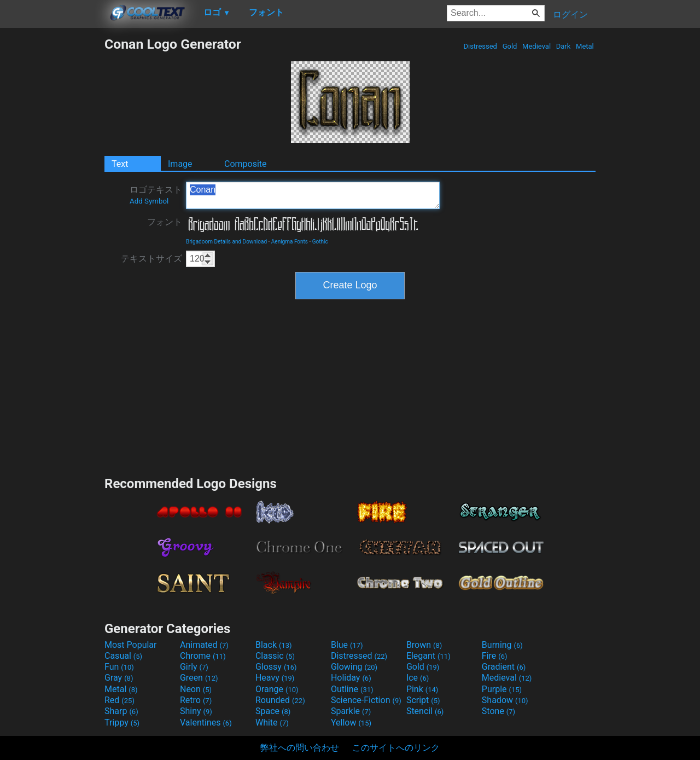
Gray (119, 678)
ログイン (570, 14)
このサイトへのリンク (396, 748)
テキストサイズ (151, 259)
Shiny (196, 711)
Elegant (428, 656)
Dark (564, 46)
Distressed (480, 46)
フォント (165, 222)
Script (423, 700)
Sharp (121, 711)
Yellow (351, 723)
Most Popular (131, 645)
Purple (502, 689)
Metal (585, 46)
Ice (418, 678)
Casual (123, 656)
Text (120, 164)
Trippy (122, 723)
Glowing (354, 667)
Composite (246, 164)
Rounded (280, 700)
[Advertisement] (52, 200)
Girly (194, 667)
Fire (495, 656)
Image (180, 164)
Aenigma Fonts (290, 242)
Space (273, 711)
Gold (509, 46)
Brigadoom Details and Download (226, 242)
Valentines (206, 723)
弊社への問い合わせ (300, 748)
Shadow (505, 700)
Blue (347, 645)
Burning (502, 645)
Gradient (504, 667)
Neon (196, 689)
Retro (196, 700)
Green (199, 678)
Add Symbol (149, 201)
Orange (277, 689)
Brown (424, 645)
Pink (422, 689)
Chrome (203, 656)
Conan (313, 195)
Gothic (320, 242)
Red (119, 700)
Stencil (425, 711)
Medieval (536, 46)
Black (274, 645)
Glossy (276, 667)
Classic (275, 656)
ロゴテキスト (156, 195)
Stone (498, 711)
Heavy (275, 678)
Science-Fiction (366, 700)
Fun (119, 667)
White (272, 723)
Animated (204, 645)
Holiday (351, 678)
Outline (352, 689)
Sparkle (351, 711)
